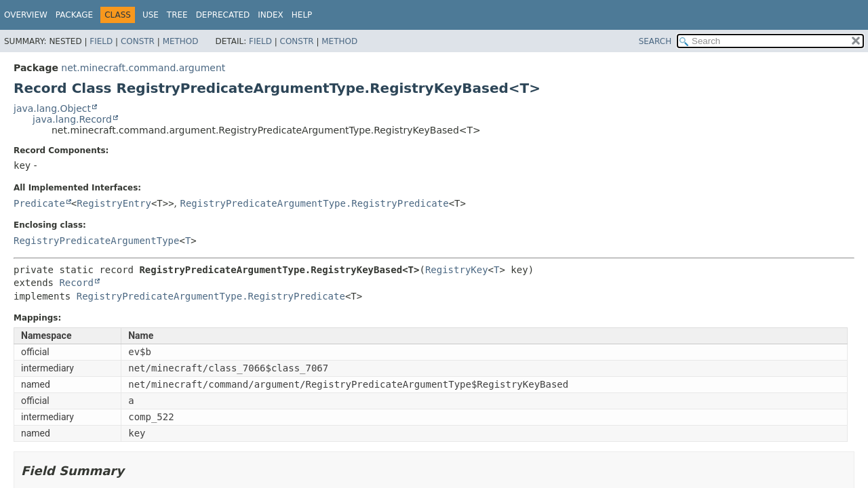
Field (101, 41)
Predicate (39, 203)
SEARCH (655, 41)
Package (74, 15)
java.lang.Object (52, 108)
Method (181, 41)
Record (76, 283)
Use (151, 15)
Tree (177, 15)
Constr (138, 41)
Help (302, 15)
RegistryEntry (114, 203)
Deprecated (223, 15)
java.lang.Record (72, 119)
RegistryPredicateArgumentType (96, 241)
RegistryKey (457, 270)
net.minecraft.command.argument (143, 68)
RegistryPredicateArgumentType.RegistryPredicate (315, 203)
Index (271, 15)
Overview (26, 15)
